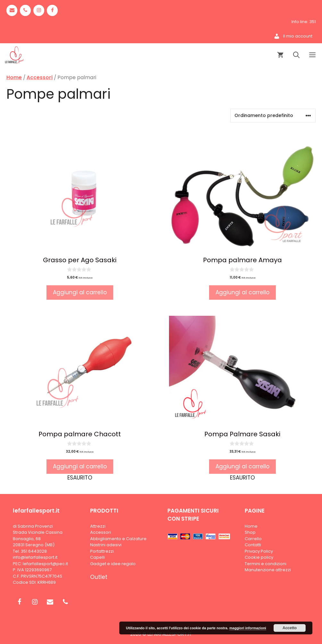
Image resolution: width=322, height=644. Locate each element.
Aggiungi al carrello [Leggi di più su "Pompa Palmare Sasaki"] (242, 466)
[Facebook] (52, 10)
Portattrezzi (102, 551)
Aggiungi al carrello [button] (80, 292)
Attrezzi (98, 526)
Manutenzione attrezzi (268, 570)
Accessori (40, 77)
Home (14, 77)
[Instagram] (39, 10)
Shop (250, 532)
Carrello (253, 539)
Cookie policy (259, 557)
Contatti (253, 545)
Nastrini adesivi (106, 545)
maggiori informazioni (248, 628)
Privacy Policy (259, 551)
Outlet (99, 577)
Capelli (97, 557)
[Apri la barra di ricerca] (296, 55)
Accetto (290, 628)
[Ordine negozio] (273, 116)
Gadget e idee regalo (113, 564)
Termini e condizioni (266, 564)
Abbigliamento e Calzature (118, 539)
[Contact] (12, 10)
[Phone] (25, 10)
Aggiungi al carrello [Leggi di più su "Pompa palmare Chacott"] (80, 466)
